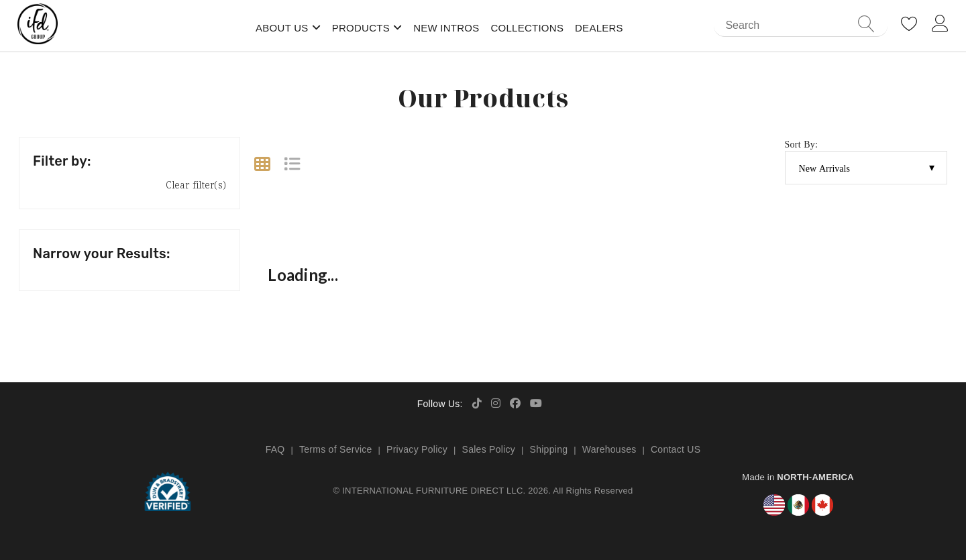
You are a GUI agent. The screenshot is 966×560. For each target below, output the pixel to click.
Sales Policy (489, 449)
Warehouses (609, 449)
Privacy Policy (417, 449)
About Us (282, 28)
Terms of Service (336, 449)
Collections (527, 28)
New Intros (446, 28)
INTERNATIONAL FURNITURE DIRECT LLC (432, 491)
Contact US (676, 449)
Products (361, 28)
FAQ (275, 449)
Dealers (599, 28)
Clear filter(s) (196, 185)
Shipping (549, 449)
